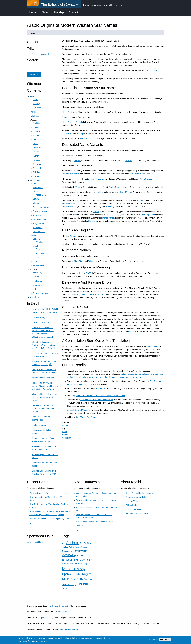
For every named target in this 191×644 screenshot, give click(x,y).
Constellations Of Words (77, 410)
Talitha (91, 261)
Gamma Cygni (82, 187)
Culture (36, 127)
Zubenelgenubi (112, 207)
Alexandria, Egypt (39, 317)
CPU (77, 556)
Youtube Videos (132, 501)
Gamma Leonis (87, 139)
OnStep (79, 569)
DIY (81, 556)
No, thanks (165, 639)
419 (64, 543)
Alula (76, 261)
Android (73, 543)
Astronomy (67, 425)
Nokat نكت (34, 116)
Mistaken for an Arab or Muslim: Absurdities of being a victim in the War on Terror (45, 386)
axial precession (151, 70)
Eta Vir (89, 273)
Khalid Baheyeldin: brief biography (141, 493)
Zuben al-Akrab (69, 204)
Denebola (93, 221)
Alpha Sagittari (146, 179)
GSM (82, 560)
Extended (37, 108)
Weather (39, 242)
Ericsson (67, 560)
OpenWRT (69, 574)
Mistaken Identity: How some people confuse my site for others (44, 397)
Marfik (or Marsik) (124, 192)
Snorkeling (37, 285)
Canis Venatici (153, 346)
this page (132, 331)
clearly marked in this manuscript (89, 294)
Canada (36, 239)
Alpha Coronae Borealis (72, 122)
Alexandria (40, 253)
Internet (36, 203)
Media (35, 144)
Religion (36, 172)
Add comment (68, 438)
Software (37, 199)
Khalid (35, 100)
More (64, 588)
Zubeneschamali (69, 207)
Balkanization (75, 547)
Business (37, 164)
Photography (38, 281)
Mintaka (129, 161)
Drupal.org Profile (133, 509)
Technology (35, 180)
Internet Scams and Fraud (43, 378)
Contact (73, 12)
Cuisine (39, 249)
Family (33, 96)
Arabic (65, 435)
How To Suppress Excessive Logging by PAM (49, 519)
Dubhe (65, 117)
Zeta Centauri (135, 174)
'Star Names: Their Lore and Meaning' (97, 400)
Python (79, 574)
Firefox (76, 560)
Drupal (36, 192)
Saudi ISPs (38, 228)
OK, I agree (153, 639)
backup (65, 547)
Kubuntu (76, 564)
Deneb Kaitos (108, 218)
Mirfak (100, 192)
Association (41, 195)
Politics (36, 152)
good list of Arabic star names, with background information (100, 396)
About (45, 12)
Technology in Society (42, 207)
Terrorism (37, 160)
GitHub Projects (133, 505)
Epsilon (66, 215)
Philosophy (38, 168)
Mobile (68, 569)
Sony (80, 579)
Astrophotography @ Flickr (137, 513)
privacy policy (47, 618)
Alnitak (77, 161)
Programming (39, 223)
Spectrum (88, 579)
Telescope (72, 585)
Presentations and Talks (42, 54)
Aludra (129, 244)
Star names (101, 388)
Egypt (35, 246)
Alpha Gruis (150, 174)
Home (33, 12)
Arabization (38, 188)
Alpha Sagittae (68, 112)
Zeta (75, 215)
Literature (37, 148)
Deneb (96, 212)
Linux (35, 184)
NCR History (38, 215)
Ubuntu (82, 584)
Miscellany (34, 297)
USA (35, 261)
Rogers (86, 574)
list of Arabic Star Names (87, 417)
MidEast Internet (40, 219)
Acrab (106, 102)
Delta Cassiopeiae (96, 179)
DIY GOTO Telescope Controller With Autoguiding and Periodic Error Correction (44, 345)
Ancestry (37, 104)
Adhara (73, 236)
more (29, 524)
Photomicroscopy (40, 293)
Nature (36, 289)
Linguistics (37, 139)
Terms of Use (63, 612)
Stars (64, 432)
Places (33, 236)
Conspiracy (67, 551)
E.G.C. (39, 257)
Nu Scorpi (80, 134)
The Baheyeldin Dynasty (58, 606)
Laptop (84, 564)
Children (36, 176)
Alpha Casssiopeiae (118, 187)
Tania (82, 261)
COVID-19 (68, 555)
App (81, 543)
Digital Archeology (41, 211)
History (36, 135)
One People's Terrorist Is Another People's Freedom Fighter (43, 409)
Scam (73, 579)
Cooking (36, 123)
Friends (33, 112)
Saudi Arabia (38, 266)
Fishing (36, 277)
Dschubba (67, 134)
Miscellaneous (39, 232)
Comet (84, 547)
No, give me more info (38, 641)
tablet (64, 585)
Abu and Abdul (72, 174)
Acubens (141, 200)
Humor (36, 156)
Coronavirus (80, 551)
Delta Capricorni (148, 215)
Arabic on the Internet (41, 322)
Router (66, 579)
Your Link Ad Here (35, 542)
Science (36, 131)
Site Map (59, 12)
